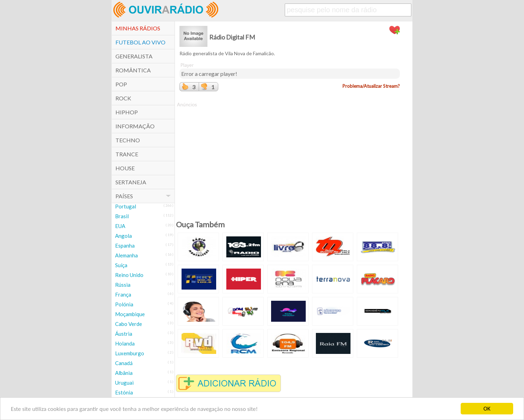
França (123, 294)
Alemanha (126, 255)
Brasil (122, 216)
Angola (123, 236)
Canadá (124, 363)
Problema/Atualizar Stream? (371, 86)
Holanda (125, 343)
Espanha (125, 245)
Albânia (124, 373)
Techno (128, 140)
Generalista (134, 56)
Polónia (124, 304)
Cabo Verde (129, 324)
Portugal (126, 206)
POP (121, 84)
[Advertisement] (290, 157)
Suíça (121, 265)
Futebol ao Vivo (140, 42)
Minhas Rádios (138, 28)
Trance (127, 154)
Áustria (124, 334)
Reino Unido (129, 275)
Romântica (133, 70)
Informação (135, 126)
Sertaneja (131, 182)
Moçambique (130, 314)
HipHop (127, 112)
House (125, 168)
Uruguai (124, 383)
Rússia (123, 285)
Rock (123, 98)
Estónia (124, 392)
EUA (120, 226)
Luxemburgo (130, 353)
